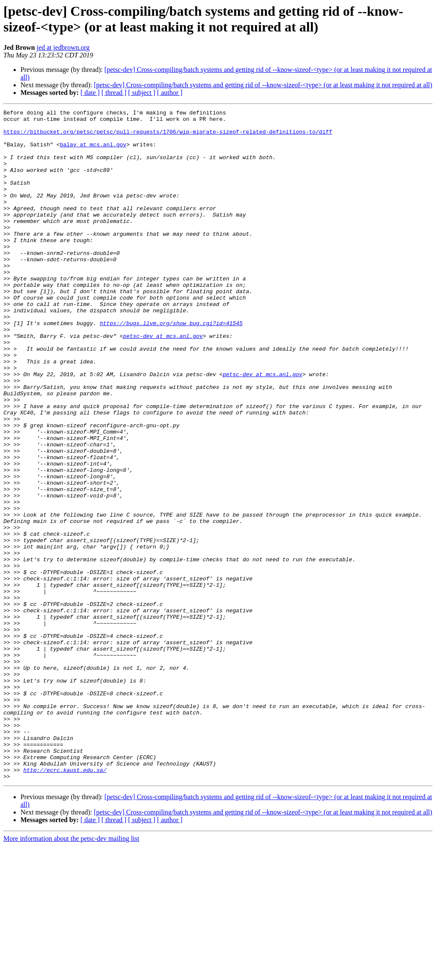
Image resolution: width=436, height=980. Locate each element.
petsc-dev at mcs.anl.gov (163, 382)
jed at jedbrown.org (63, 47)
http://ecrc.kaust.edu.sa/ (65, 903)
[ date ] (90, 93)
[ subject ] (142, 93)
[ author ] (170, 93)
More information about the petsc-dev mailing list (71, 973)
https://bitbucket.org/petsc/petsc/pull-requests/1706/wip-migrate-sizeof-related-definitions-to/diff (168, 137)
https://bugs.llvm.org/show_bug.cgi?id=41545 (171, 366)
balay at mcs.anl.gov (93, 152)
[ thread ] (114, 93)
